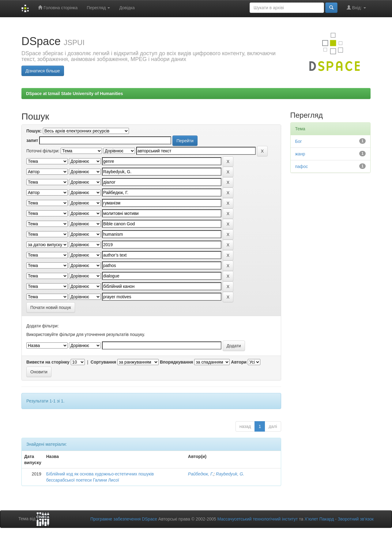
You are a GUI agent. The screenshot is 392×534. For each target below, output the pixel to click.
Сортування (103, 362)
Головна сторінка (58, 8)
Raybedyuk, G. (230, 474)
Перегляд (98, 8)
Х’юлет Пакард (319, 519)
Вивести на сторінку (48, 362)
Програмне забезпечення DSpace (124, 519)
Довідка (127, 8)
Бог (299, 141)
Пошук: (34, 131)
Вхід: (356, 8)
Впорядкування (177, 362)
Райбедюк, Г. (201, 474)
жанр (300, 154)
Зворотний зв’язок (356, 519)
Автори (239, 362)
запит (32, 140)
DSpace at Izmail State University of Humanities (75, 93)
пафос (302, 166)
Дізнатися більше (43, 71)
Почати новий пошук (51, 307)
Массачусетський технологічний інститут (258, 519)
